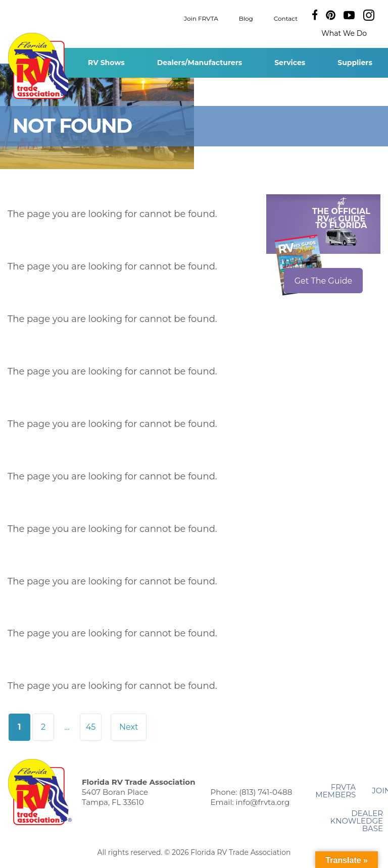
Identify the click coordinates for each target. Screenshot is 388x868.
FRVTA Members (335, 791)
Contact (286, 18)
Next (129, 727)
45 (91, 727)
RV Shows (106, 63)
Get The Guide (324, 281)
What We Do (344, 33)
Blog (246, 18)
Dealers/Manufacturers (200, 63)
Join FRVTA (201, 18)
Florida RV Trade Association (40, 66)
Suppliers (355, 63)
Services (290, 63)
